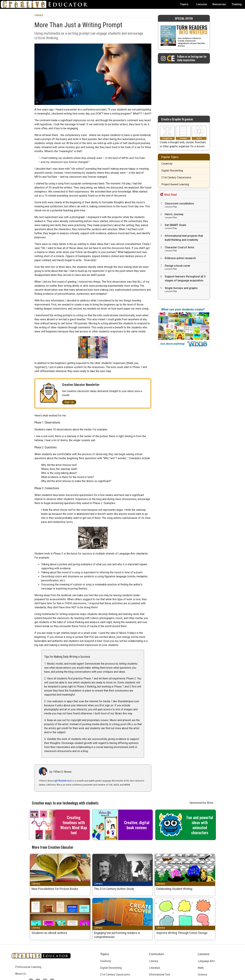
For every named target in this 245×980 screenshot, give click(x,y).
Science (203, 937)
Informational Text (160, 937)
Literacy (39, 15)
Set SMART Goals (186, 227)
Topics (184, 4)
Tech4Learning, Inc (109, 976)
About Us (20, 936)
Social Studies (206, 944)
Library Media (157, 944)
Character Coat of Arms (186, 249)
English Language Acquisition (166, 950)
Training (237, 4)
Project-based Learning (175, 184)
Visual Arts (204, 950)
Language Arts (206, 923)
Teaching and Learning (113, 957)
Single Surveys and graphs (186, 290)
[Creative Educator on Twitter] (30, 944)
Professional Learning (28, 929)
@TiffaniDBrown (63, 743)
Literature (155, 930)
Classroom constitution (186, 205)
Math (201, 930)
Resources (219, 4)
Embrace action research (180, 258)
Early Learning (108, 944)
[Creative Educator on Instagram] (184, 58)
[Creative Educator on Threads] (44, 944)
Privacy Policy (146, 976)
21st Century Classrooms (176, 177)
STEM (152, 957)
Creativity (167, 164)
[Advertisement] (184, 88)
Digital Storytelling (172, 171)
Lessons (202, 4)
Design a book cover (186, 268)
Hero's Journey (186, 216)
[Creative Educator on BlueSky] (51, 944)
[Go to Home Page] (46, 4)
